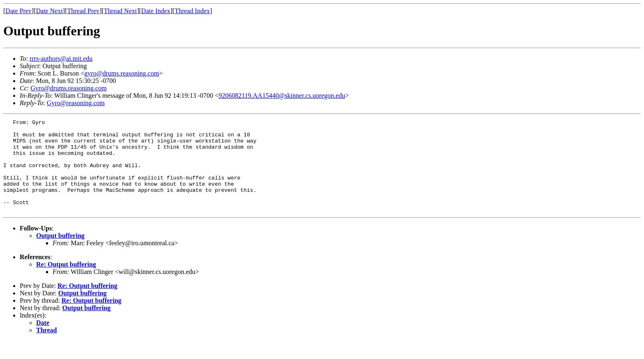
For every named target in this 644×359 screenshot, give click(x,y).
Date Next (49, 11)
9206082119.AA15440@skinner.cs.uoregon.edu (282, 96)
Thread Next (120, 11)
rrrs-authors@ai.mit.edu (61, 59)
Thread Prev (83, 11)
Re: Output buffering (66, 283)
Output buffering (60, 254)
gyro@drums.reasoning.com (122, 73)
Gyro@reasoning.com (76, 103)
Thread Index (192, 11)
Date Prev (18, 11)
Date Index (156, 11)
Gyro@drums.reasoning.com (68, 88)
